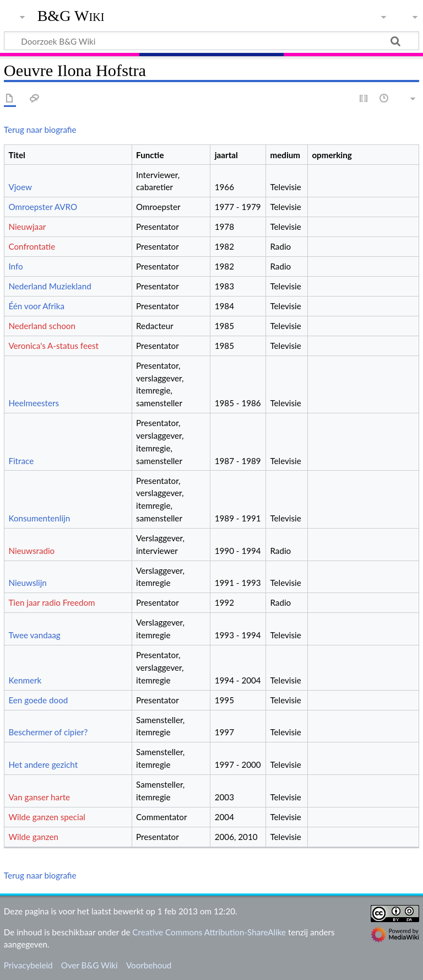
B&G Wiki (71, 16)
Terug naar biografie (40, 130)
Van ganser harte (39, 797)
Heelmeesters (34, 403)
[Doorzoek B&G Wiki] (211, 41)
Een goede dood (38, 700)
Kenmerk (25, 680)
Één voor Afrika (36, 306)
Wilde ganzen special (47, 817)
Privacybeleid (28, 965)
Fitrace (21, 461)
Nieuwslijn (27, 583)
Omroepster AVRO (43, 207)
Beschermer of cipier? (48, 732)
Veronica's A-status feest (53, 346)
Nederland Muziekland (50, 286)
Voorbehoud (149, 965)
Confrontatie (32, 246)
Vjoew (20, 187)
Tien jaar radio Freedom (51, 602)
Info (15, 266)
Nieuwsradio (31, 551)
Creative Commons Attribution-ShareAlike (209, 932)
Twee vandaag (34, 635)
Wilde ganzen (33, 837)
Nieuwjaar (27, 227)
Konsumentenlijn (39, 518)
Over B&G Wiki (90, 965)
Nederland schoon (42, 326)
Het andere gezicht (43, 764)
